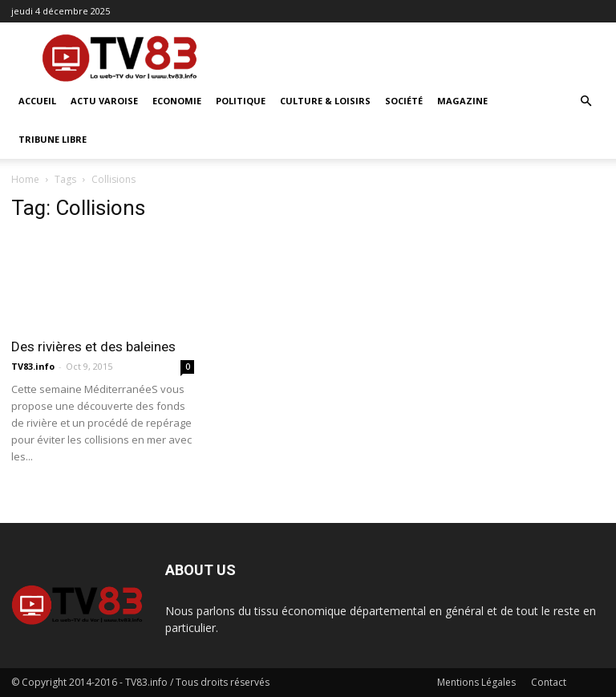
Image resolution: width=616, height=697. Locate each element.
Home (25, 179)
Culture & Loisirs (325, 101)
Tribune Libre (53, 139)
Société (404, 101)
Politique (241, 101)
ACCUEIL (37, 101)
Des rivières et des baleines (93, 346)
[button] (586, 101)
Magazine (462, 101)
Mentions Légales (476, 682)
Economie (177, 101)
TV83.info (33, 366)
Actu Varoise (104, 101)
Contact (549, 682)
